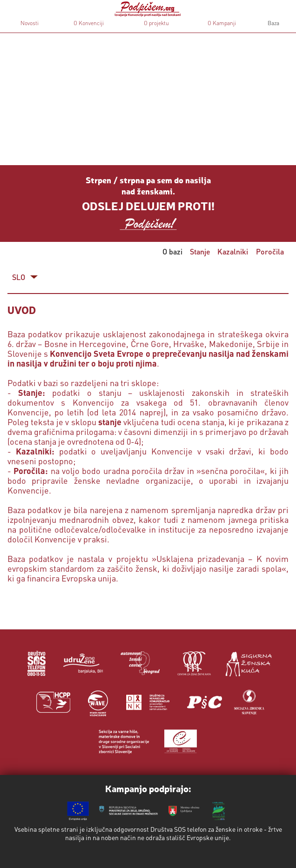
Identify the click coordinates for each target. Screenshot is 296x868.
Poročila (270, 251)
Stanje (200, 251)
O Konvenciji (89, 23)
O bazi (172, 251)
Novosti (30, 23)
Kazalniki (233, 251)
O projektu (156, 23)
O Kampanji (222, 23)
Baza (273, 23)
